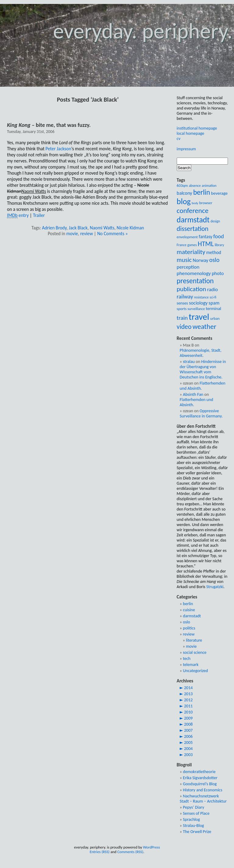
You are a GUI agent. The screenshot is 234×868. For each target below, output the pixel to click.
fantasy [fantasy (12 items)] (206, 237)
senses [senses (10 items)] (182, 303)
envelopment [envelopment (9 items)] (187, 237)
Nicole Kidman (130, 228)
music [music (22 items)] (184, 260)
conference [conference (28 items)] (193, 211)
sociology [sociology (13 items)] (198, 303)
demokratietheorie (199, 772)
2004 (188, 749)
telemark (191, 665)
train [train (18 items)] (182, 318)
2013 (188, 694)
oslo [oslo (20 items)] (214, 260)
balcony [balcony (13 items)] (184, 193)
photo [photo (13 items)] (218, 273)
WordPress (151, 847)
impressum (186, 149)
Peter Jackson (58, 149)
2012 (188, 700)
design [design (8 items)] (215, 221)
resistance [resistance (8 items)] (201, 297)
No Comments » (112, 234)
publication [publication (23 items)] (191, 289)
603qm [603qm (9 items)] (182, 185)
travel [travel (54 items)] (199, 317)
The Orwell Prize (197, 832)
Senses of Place (196, 813)
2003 (188, 755)
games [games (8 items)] (192, 245)
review (87, 234)
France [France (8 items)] (182, 245)
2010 (188, 712)
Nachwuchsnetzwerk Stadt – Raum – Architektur (203, 799)
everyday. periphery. (143, 31)
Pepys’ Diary (193, 807)
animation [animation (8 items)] (209, 186)
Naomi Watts (102, 228)
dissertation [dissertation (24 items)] (193, 229)
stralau (189, 362)
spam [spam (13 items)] (214, 303)
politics (189, 628)
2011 (188, 706)
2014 (188, 688)
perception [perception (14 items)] (188, 267)
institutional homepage (197, 128)
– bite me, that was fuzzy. (49, 125)
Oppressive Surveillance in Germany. (201, 413)
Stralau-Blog (193, 826)
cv (179, 139)
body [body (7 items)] (195, 203)
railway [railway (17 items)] (185, 296)
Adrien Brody (54, 228)
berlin (188, 604)
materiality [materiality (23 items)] (191, 252)
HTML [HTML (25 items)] (206, 244)
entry (18, 215)
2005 (188, 743)
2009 (188, 718)
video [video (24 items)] (184, 327)
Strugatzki (215, 587)
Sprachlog (191, 819)
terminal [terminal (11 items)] (213, 309)
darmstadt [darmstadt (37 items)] (193, 220)
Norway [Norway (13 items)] (200, 260)
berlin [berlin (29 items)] (202, 192)
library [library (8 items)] (220, 245)
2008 (188, 724)
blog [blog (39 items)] (184, 201)
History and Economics (202, 790)
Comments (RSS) (130, 852)
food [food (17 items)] (219, 236)
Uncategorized (195, 671)
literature (194, 640)
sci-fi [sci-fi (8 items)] (213, 297)
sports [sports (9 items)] (182, 309)
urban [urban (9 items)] (215, 318)
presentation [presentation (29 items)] (195, 281)
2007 (188, 730)
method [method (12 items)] (214, 252)
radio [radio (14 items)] (213, 289)
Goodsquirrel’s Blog (200, 784)
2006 (188, 736)
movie (72, 234)
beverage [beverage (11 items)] (220, 193)
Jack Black (78, 228)
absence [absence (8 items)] (195, 186)
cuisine (189, 610)
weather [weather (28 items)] (204, 326)
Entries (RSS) (99, 852)
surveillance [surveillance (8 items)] (196, 309)
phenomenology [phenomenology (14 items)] (194, 273)
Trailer (39, 215)
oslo (186, 622)
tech (187, 659)
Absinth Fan (193, 394)
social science (195, 652)
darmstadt (192, 616)
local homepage (190, 133)
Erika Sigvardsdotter (200, 778)
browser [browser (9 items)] (206, 203)
